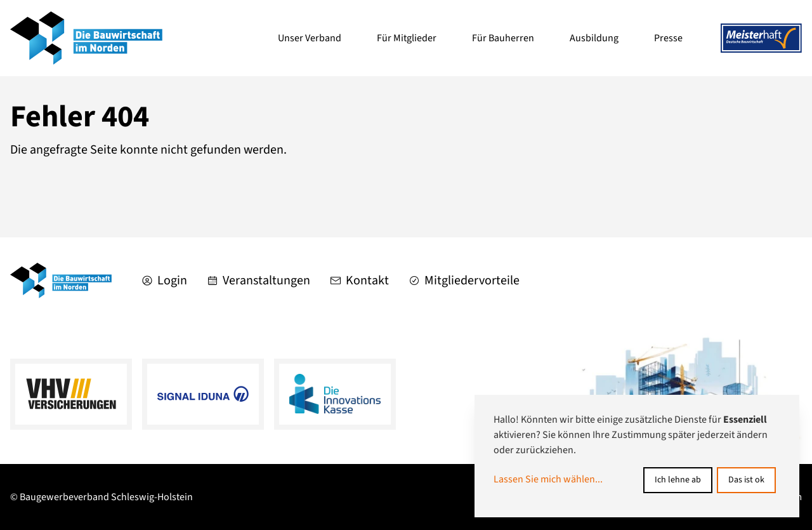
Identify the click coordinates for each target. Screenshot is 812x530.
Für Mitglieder (407, 38)
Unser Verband (310, 38)
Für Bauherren (503, 38)
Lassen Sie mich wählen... (548, 479)
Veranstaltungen (259, 281)
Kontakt (360, 281)
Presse (668, 38)
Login (165, 281)
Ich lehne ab (678, 480)
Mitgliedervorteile (464, 281)
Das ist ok (746, 480)
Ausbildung (594, 38)
